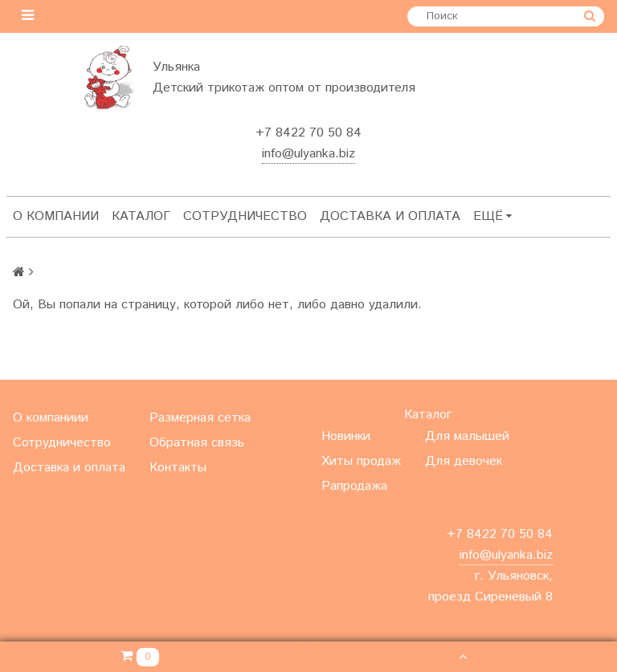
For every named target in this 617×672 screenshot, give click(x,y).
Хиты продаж (361, 461)
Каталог (141, 216)
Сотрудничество (245, 216)
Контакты (178, 468)
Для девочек (464, 461)
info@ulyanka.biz (308, 154)
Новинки (346, 436)
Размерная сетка (200, 418)
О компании (56, 216)
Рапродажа (354, 486)
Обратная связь (197, 443)
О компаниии (51, 418)
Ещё (492, 216)
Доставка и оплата (390, 216)
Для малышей (467, 436)
